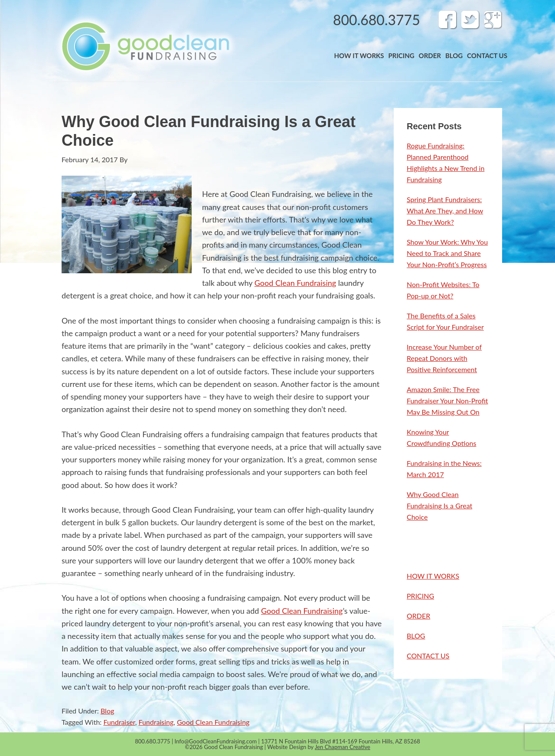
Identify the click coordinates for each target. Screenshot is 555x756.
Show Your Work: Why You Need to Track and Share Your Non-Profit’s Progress (447, 253)
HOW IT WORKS (433, 576)
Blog (107, 711)
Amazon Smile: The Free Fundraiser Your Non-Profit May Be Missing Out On (447, 401)
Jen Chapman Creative (343, 747)
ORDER (418, 616)
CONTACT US (428, 656)
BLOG (416, 636)
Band (145, 46)
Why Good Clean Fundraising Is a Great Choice (439, 506)
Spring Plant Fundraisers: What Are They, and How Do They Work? (445, 211)
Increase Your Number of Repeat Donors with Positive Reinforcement (444, 358)
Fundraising (156, 722)
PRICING (420, 596)
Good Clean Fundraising (295, 283)
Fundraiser (119, 722)
